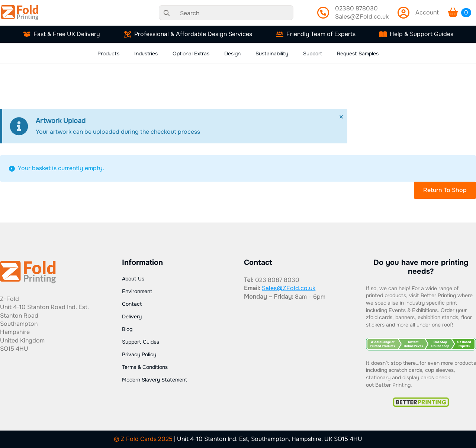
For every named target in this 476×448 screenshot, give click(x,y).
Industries (146, 53)
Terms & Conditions (145, 367)
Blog (127, 329)
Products (108, 53)
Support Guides (141, 342)
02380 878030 (356, 8)
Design (232, 53)
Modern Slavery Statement (155, 380)
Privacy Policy (139, 354)
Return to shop (445, 190)
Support (313, 53)
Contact (132, 304)
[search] (167, 13)
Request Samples (358, 53)
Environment (137, 291)
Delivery (132, 316)
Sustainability (272, 53)
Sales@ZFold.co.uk (362, 17)
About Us (133, 279)
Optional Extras (191, 53)
